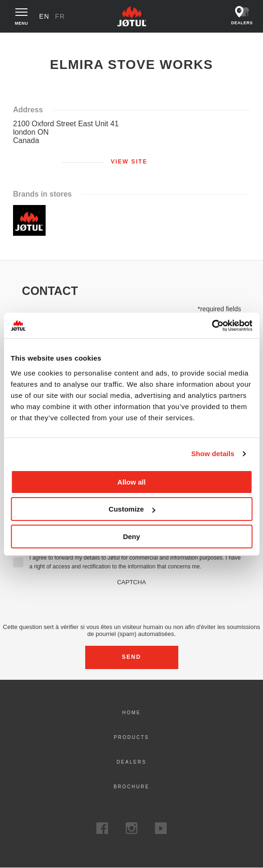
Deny (131, 537)
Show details (213, 454)
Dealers (131, 762)
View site (129, 162)
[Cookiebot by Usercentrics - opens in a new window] (212, 326)
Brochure (131, 787)
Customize (132, 509)
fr (60, 16)
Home (19, 41)
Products (131, 737)
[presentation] (132, 604)
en (44, 16)
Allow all (131, 482)
